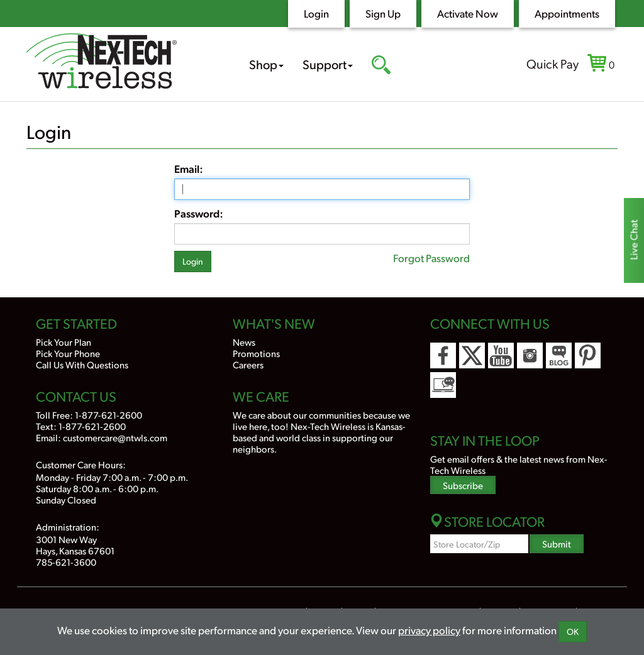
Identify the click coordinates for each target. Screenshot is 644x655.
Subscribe (463, 485)
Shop (266, 64)
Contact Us (76, 396)
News (244, 342)
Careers (248, 364)
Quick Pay (552, 63)
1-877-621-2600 (108, 415)
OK (573, 631)
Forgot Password (431, 258)
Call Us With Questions (82, 364)
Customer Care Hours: (81, 464)
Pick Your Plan (64, 342)
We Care (261, 396)
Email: (189, 168)
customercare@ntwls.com (115, 437)
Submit (557, 543)
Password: (199, 213)
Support (328, 64)
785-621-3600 (66, 562)
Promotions (256, 353)
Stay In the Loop (485, 440)
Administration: (68, 526)
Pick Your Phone (68, 353)
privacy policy (429, 630)
